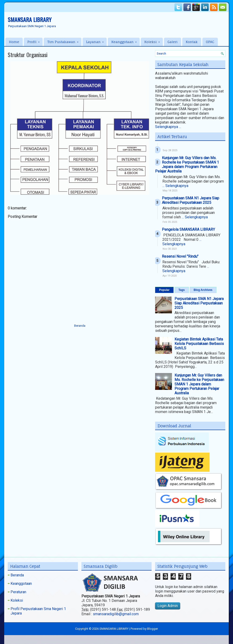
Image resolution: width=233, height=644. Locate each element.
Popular (164, 290)
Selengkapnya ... (168, 127)
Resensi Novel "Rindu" (180, 256)
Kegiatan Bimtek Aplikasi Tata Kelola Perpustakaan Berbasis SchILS (199, 344)
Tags (182, 290)
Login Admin (168, 606)
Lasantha (86, 639)
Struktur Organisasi (28, 55)
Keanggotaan (126, 41)
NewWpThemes (45, 639)
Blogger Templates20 (198, 639)
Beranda (80, 326)
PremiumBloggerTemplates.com (114, 639)
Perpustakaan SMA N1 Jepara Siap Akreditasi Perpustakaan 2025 (191, 200)
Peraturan (18, 592)
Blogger (153, 629)
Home (14, 42)
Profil (35, 41)
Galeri (173, 42)
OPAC (210, 42)
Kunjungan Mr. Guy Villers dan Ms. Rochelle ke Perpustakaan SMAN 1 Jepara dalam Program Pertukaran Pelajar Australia (187, 165)
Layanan (96, 41)
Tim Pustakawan (64, 41)
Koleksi (154, 41)
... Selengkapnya (175, 186)
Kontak (192, 42)
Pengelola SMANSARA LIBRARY (188, 229)
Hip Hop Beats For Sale (151, 639)
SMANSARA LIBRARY (30, 19)
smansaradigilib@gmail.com (116, 614)
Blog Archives (203, 290)
